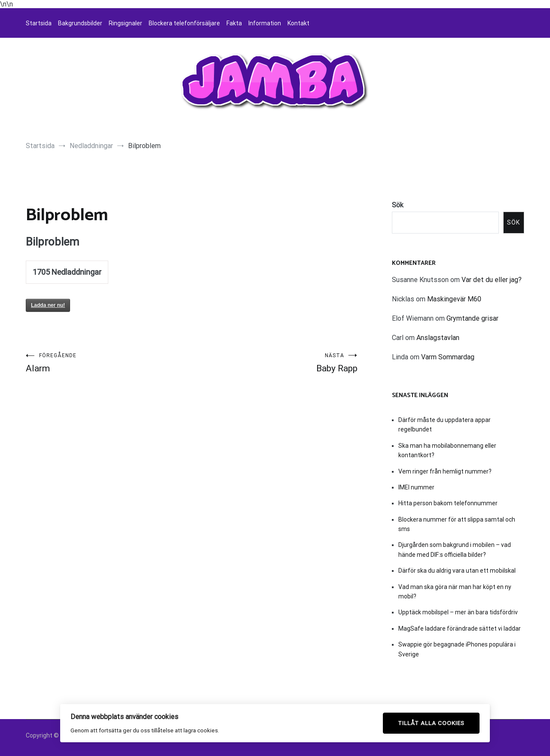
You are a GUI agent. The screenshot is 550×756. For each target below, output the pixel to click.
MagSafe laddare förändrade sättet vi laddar (460, 628)
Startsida (39, 23)
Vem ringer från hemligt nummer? (445, 471)
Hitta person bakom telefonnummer (448, 503)
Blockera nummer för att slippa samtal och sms (457, 524)
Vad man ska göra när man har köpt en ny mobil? (455, 592)
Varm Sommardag (448, 357)
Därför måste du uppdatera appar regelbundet (445, 425)
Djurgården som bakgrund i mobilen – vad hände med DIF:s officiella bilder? (455, 550)
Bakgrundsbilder (80, 23)
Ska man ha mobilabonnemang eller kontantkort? (447, 450)
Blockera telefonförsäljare (184, 23)
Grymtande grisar (472, 318)
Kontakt (298, 23)
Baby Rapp (275, 363)
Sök (398, 205)
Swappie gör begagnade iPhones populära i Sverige (457, 649)
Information (265, 23)
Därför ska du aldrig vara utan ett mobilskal (457, 571)
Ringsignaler (125, 23)
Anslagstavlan (438, 338)
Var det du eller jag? (492, 280)
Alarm (109, 363)
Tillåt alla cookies (431, 723)
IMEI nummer (416, 487)
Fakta (234, 23)
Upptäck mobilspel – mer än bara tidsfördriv (458, 612)
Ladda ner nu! (48, 305)
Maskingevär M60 (454, 299)
